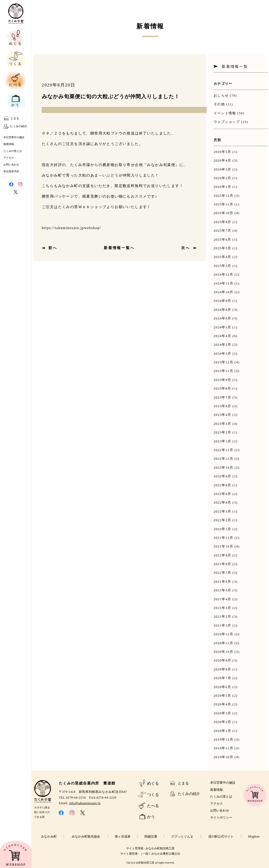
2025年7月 (223, 231)
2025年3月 (223, 266)
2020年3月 (223, 713)
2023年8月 (223, 388)
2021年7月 (223, 573)
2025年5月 (223, 248)
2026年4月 (223, 160)
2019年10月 (223, 757)
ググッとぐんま (182, 836)
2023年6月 (223, 406)
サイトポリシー (221, 818)
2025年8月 (223, 222)
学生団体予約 (11, 171)
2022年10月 (223, 467)
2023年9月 (223, 380)
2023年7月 (223, 397)
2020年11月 (223, 643)
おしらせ (221, 95)
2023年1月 (223, 441)
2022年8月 (223, 485)
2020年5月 (223, 696)
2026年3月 (223, 169)
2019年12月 (223, 739)
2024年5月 (223, 327)
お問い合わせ (11, 165)
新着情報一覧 (235, 67)
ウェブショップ (227, 122)
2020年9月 (223, 660)
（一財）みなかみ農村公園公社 (160, 854)
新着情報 (9, 144)
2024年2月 (223, 345)
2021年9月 (223, 555)
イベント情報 (225, 113)
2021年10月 (223, 546)
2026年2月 (223, 178)
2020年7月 (223, 678)
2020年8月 (223, 669)
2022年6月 (223, 494)
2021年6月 (223, 582)
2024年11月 (223, 283)
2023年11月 (223, 371)
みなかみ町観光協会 (86, 836)
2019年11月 (223, 748)
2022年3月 (223, 511)
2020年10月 (223, 652)
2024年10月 (223, 292)
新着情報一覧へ (119, 248)
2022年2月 (223, 520)
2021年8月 (223, 564)
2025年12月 (223, 196)
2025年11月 (223, 204)
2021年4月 (223, 599)
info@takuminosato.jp (85, 803)
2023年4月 (223, 415)
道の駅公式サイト (221, 836)
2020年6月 (223, 687)
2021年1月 (223, 625)
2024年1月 (223, 353)
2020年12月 (223, 634)
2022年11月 (223, 459)
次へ (186, 248)
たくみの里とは (13, 151)
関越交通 (151, 836)
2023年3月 (223, 424)
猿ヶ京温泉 (123, 836)
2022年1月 (223, 529)
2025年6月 (223, 239)
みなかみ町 (49, 836)
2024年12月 (223, 274)
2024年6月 (223, 318)
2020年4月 (223, 704)
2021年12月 (223, 538)
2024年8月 (223, 310)
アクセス (9, 158)
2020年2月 (223, 722)
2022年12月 (223, 450)
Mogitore (254, 836)
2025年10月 (223, 213)
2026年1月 (223, 187)
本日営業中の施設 (14, 137)
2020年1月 (223, 731)
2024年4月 (223, 336)
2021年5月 (223, 590)
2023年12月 (223, 362)
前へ (53, 248)
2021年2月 (223, 616)
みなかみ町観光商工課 (160, 848)
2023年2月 (223, 432)
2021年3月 (223, 608)
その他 (219, 104)
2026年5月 (223, 152)
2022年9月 (223, 476)
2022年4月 (223, 502)
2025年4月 (223, 257)
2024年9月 (223, 301)
